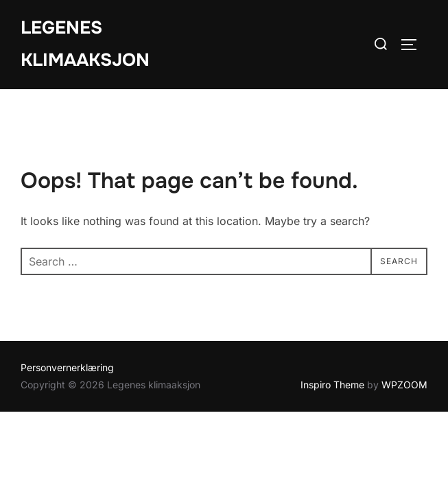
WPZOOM (404, 385)
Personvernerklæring (67, 367)
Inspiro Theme (332, 385)
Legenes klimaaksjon (85, 44)
